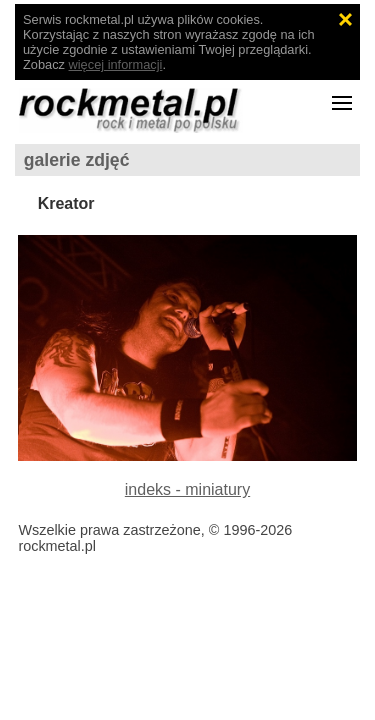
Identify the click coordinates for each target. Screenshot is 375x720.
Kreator (66, 203)
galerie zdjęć (77, 160)
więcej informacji (116, 64)
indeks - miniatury (187, 489)
